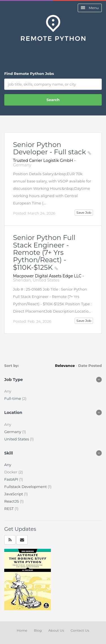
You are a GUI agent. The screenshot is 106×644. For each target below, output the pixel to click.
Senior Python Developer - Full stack (52, 148)
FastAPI (12, 479)
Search (53, 100)
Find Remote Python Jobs (29, 73)
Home (22, 630)
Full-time (13, 398)
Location (13, 413)
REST (9, 509)
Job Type (14, 380)
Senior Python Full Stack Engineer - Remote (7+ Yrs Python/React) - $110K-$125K (44, 252)
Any (8, 465)
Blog (38, 630)
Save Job (84, 212)
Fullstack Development (26, 487)
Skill (9, 453)
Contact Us (80, 630)
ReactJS (12, 501)
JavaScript (14, 494)
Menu (90, 8)
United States (17, 439)
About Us (56, 630)
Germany (13, 432)
